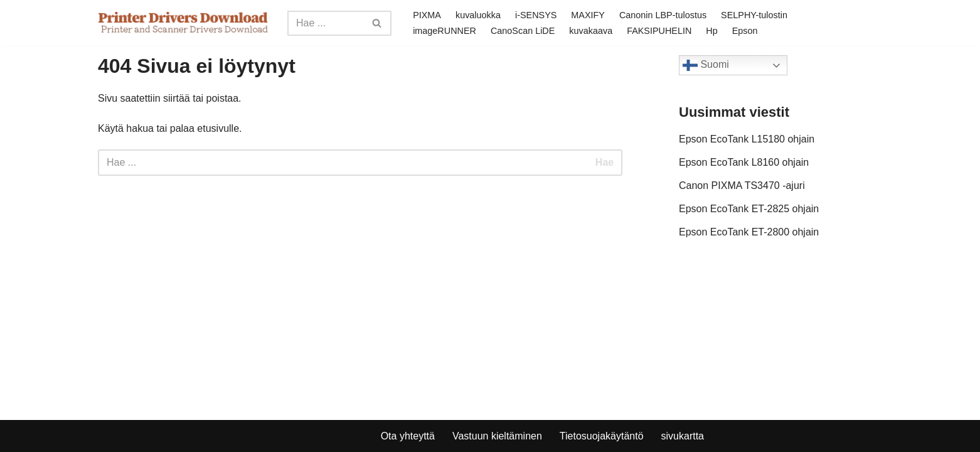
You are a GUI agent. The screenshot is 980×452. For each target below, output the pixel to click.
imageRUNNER (445, 31)
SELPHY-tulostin (754, 15)
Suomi (706, 65)
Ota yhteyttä (408, 436)
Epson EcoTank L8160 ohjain (744, 162)
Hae (605, 162)
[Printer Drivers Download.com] (183, 23)
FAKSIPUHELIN (659, 31)
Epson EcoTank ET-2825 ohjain (749, 209)
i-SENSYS (536, 15)
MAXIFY (588, 15)
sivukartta (683, 436)
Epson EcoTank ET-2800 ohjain (749, 232)
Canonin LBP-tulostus (663, 15)
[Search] (325, 23)
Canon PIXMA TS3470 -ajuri (742, 186)
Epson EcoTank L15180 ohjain (747, 139)
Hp (711, 31)
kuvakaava (591, 31)
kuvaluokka (478, 15)
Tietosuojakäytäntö (602, 436)
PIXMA (427, 15)
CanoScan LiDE (523, 31)
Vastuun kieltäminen (497, 436)
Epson (745, 31)
